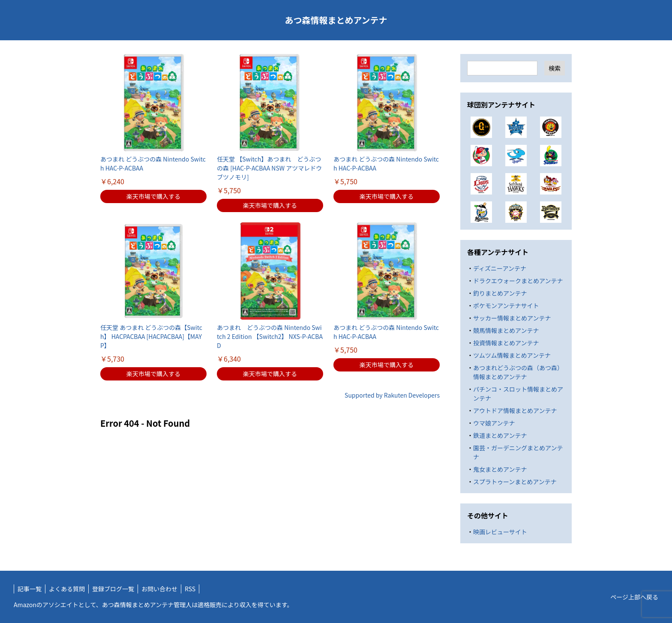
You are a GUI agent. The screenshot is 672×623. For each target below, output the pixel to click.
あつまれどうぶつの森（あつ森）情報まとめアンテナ (518, 372)
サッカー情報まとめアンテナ (512, 318)
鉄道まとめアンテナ (500, 435)
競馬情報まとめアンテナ (506, 330)
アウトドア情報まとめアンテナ (515, 410)
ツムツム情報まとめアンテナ (512, 355)
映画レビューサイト (500, 532)
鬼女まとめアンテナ (500, 469)
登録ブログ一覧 (113, 589)
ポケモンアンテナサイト (506, 306)
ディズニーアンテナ (500, 268)
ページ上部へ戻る (634, 597)
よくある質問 (67, 589)
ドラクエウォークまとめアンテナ (518, 281)
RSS (190, 589)
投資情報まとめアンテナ (506, 343)
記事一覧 (30, 589)
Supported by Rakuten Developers (392, 395)
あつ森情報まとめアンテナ (336, 20)
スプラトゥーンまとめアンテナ (515, 482)
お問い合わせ (159, 589)
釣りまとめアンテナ (500, 293)
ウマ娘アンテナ (494, 423)
